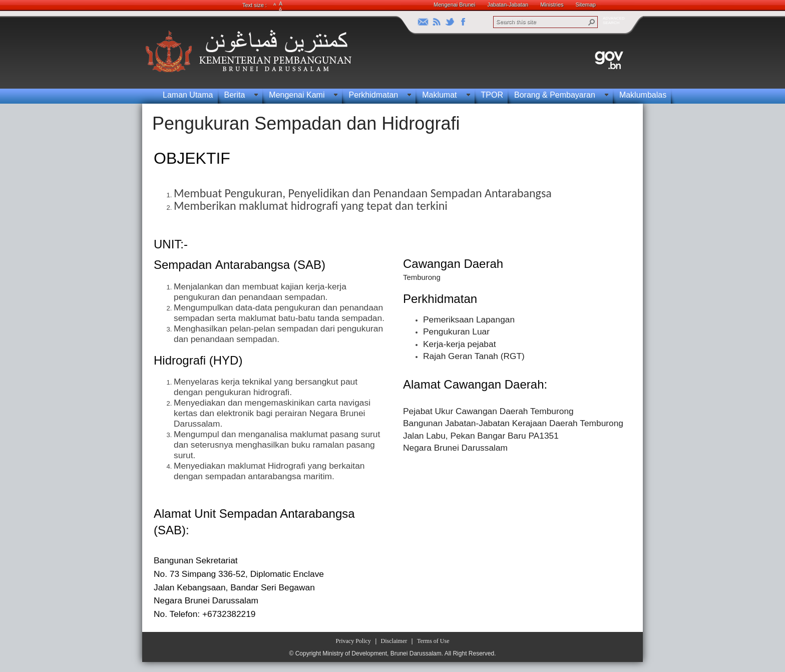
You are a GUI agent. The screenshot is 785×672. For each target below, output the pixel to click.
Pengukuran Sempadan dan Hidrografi (306, 123)
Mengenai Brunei (454, 5)
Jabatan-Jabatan (508, 5)
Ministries (552, 5)
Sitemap (586, 5)
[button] (592, 22)
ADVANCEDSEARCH (614, 21)
